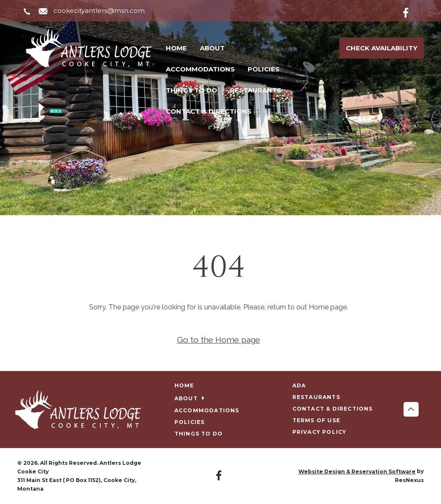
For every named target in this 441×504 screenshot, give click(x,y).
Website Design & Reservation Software (357, 472)
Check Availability (382, 48)
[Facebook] (413, 11)
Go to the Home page (219, 340)
